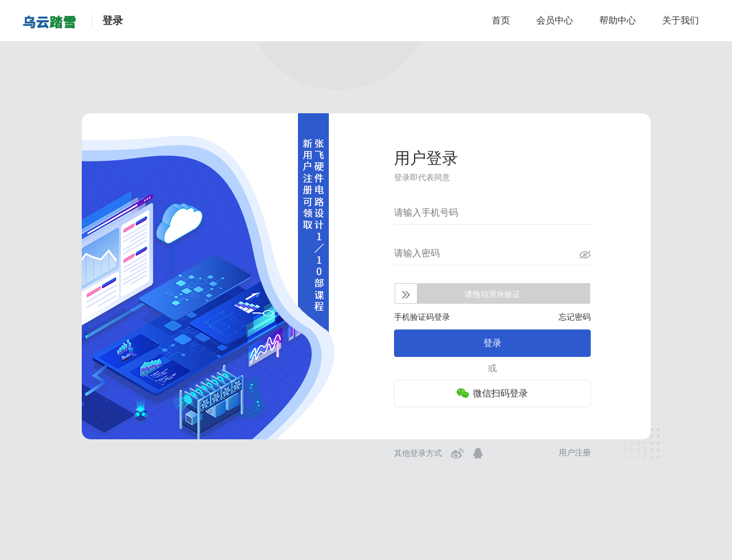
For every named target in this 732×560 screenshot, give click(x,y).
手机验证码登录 (422, 317)
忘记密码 (575, 317)
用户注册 (575, 452)
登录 (492, 343)
